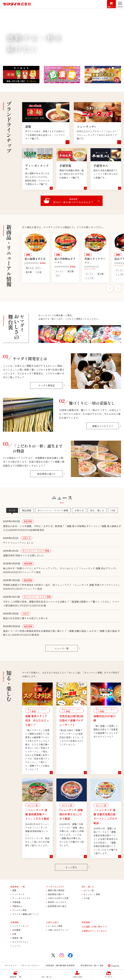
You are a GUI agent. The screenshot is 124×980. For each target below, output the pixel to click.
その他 (87, 898)
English (115, 966)
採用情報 (86, 922)
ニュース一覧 (62, 648)
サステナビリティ (20, 942)
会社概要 (16, 930)
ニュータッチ (18, 894)
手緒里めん (17, 906)
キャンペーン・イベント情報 (53, 510)
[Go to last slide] (110, 288)
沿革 (14, 934)
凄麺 (14, 890)
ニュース (16, 946)
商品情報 (27, 510)
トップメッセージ (20, 926)
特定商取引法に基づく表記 (92, 965)
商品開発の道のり (46, 474)
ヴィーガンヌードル (21, 898)
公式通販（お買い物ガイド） (95, 927)
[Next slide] (118, 288)
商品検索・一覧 (15, 977)
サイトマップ (11, 965)
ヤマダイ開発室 (46, 385)
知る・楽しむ (97, 510)
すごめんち (109, 977)
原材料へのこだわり (57, 902)
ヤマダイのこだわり (55, 887)
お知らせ (79, 510)
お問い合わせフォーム (58, 930)
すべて (12, 510)
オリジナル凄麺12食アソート (26, 914)
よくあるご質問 (55, 926)
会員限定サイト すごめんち (94, 931)
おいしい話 (89, 890)
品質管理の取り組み (57, 906)
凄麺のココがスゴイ (103, 426)
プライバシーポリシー (30, 965)
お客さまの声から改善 (58, 898)
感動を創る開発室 (56, 890)
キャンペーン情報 (92, 894)
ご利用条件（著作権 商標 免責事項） (60, 965)
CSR (113, 510)
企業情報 (14, 922)
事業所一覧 (17, 938)
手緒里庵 (16, 902)
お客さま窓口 (77, 977)
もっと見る (71, 867)
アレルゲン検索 (19, 910)
